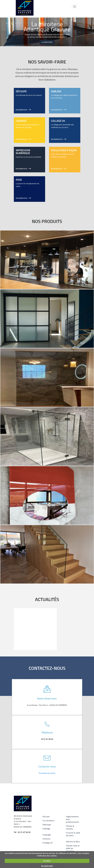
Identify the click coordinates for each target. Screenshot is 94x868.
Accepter (47, 861)
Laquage (47, 835)
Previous (14, 32)
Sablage (46, 829)
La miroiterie (47, 42)
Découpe (47, 825)
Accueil (46, 817)
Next (80, 32)
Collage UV (48, 843)
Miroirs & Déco (73, 842)
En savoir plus (47, 866)
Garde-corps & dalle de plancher (73, 848)
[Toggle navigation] (75, 6)
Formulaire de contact (47, 773)
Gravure (46, 839)
